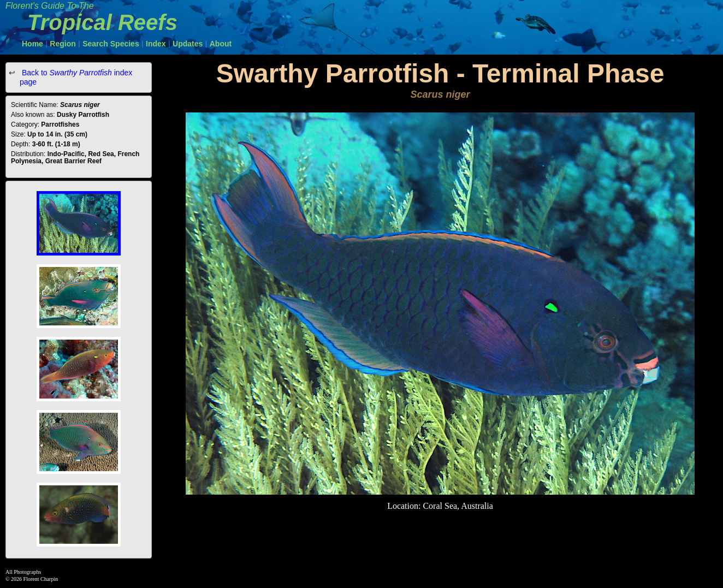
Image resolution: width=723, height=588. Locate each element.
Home (32, 44)
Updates (188, 44)
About (221, 44)
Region (63, 44)
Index (156, 44)
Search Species (111, 44)
